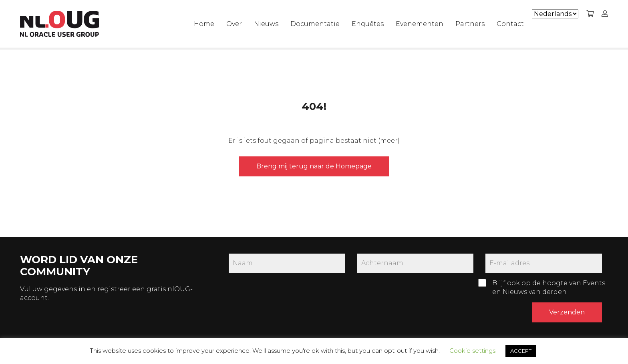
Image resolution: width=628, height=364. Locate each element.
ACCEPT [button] (521, 351)
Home (204, 24)
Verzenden (567, 312)
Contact (510, 24)
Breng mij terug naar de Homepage (314, 166)
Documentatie (315, 24)
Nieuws (266, 24)
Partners (470, 24)
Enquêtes (368, 24)
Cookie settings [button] (472, 351)
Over (234, 24)
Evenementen (420, 24)
